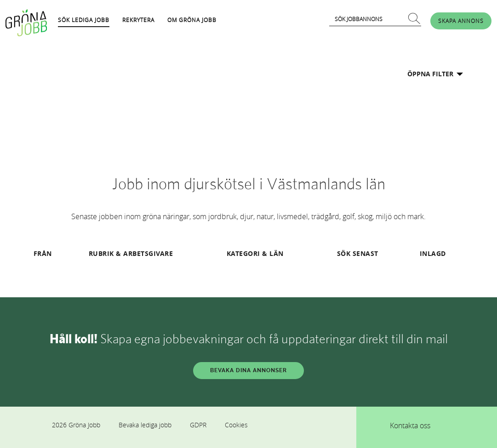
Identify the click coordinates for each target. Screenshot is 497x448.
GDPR (198, 425)
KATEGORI (243, 253)
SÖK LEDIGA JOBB (84, 20)
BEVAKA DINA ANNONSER (248, 370)
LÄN (277, 253)
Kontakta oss (410, 425)
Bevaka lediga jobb (145, 425)
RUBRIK (101, 253)
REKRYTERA (138, 20)
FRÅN (43, 253)
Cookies (236, 425)
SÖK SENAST (358, 253)
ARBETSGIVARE (148, 253)
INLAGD (433, 253)
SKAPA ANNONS (461, 21)
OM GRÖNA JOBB (192, 20)
